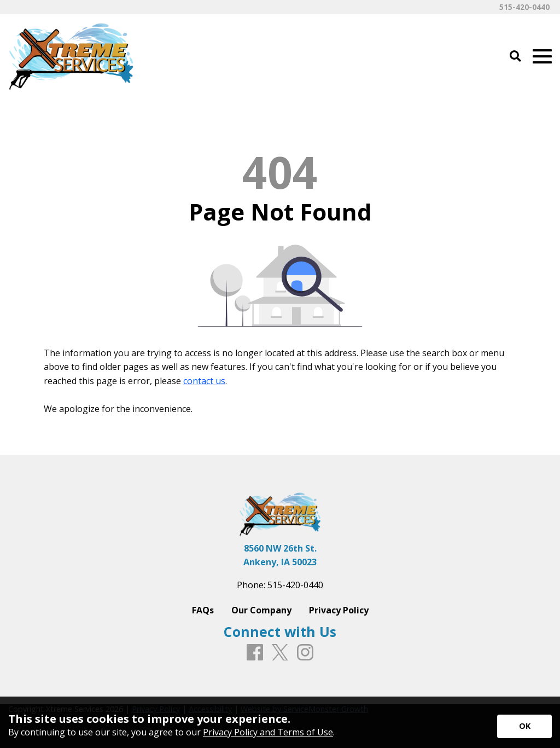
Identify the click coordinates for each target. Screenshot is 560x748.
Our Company (261, 610)
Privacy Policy (339, 610)
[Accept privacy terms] (524, 726)
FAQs (203, 610)
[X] (280, 653)
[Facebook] (255, 653)
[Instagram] (305, 653)
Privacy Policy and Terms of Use (268, 732)
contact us (204, 381)
